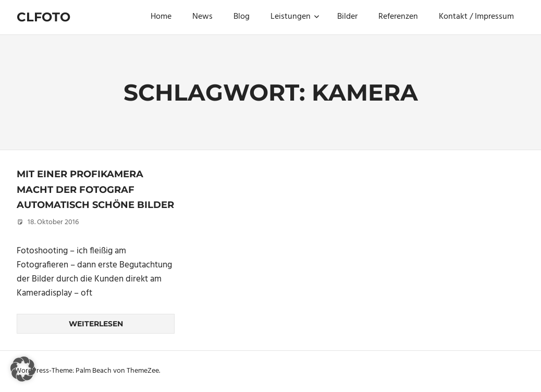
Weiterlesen (96, 324)
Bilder (347, 17)
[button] (23, 369)
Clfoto (44, 17)
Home (161, 17)
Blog (242, 17)
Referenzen (398, 17)
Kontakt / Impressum (476, 17)
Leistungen (295, 17)
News (202, 17)
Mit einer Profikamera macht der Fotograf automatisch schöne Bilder (95, 189)
